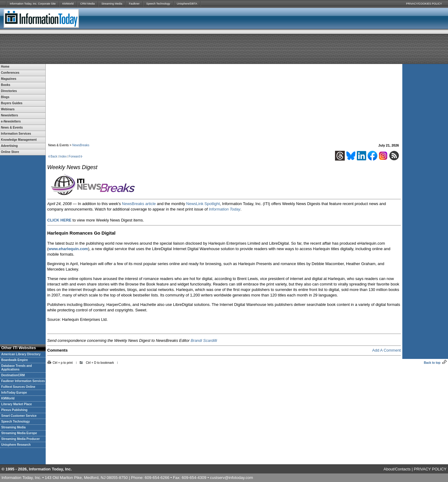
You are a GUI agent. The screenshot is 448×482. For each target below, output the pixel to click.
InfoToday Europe (14, 393)
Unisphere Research (16, 445)
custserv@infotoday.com (231, 478)
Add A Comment (386, 350)
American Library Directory (21, 354)
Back (54, 156)
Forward (74, 156)
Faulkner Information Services (23, 381)
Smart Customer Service (19, 416)
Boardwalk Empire (14, 360)
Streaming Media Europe (19, 433)
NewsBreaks (81, 145)
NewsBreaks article (139, 204)
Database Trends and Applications (17, 368)
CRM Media (88, 4)
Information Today (225, 209)
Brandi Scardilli (204, 340)
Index (63, 156)
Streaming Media (112, 4)
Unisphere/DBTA (187, 4)
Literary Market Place (17, 404)
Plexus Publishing (14, 410)
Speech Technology (158, 4)
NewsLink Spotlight (203, 204)
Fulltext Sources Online (18, 387)
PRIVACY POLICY (430, 469)
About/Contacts (397, 469)
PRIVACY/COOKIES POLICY (424, 4)
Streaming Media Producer (21, 439)
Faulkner (134, 4)
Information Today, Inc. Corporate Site (33, 4)
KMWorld (68, 4)
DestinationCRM (13, 375)
